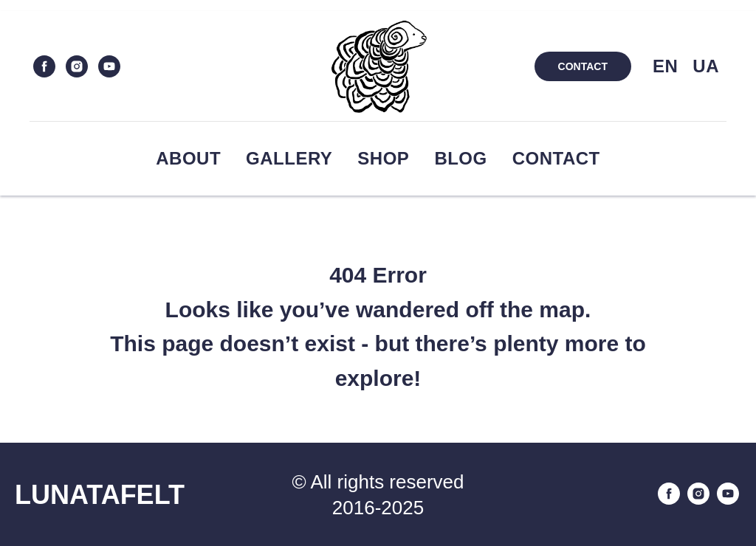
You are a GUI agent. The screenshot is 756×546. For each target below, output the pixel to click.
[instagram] (77, 66)
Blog (460, 158)
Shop (383, 158)
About (188, 158)
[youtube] (109, 66)
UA (706, 66)
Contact (556, 158)
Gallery (289, 158)
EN (665, 66)
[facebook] (44, 66)
